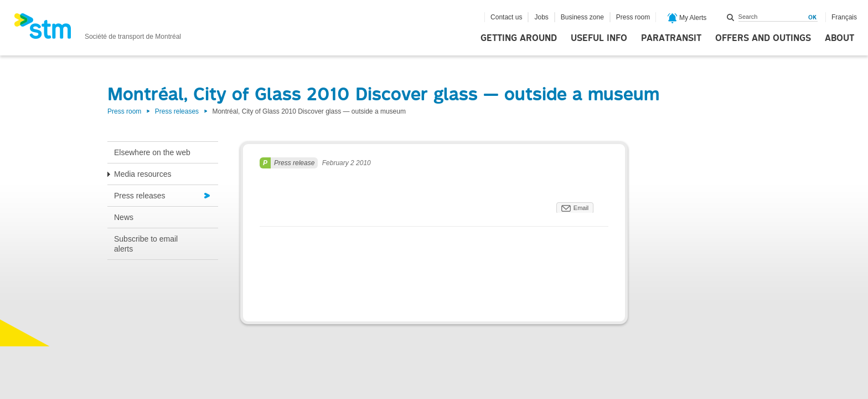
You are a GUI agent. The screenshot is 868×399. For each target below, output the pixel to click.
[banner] (97, 29)
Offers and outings (763, 38)
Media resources (143, 174)
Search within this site (731, 17)
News (124, 217)
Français (844, 17)
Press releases (177, 111)
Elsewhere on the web (152, 152)
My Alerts (687, 18)
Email (581, 208)
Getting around (519, 38)
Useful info (599, 38)
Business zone (582, 17)
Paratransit (671, 38)
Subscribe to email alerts (146, 244)
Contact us (506, 17)
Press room (633, 17)
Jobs (541, 17)
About (839, 38)
